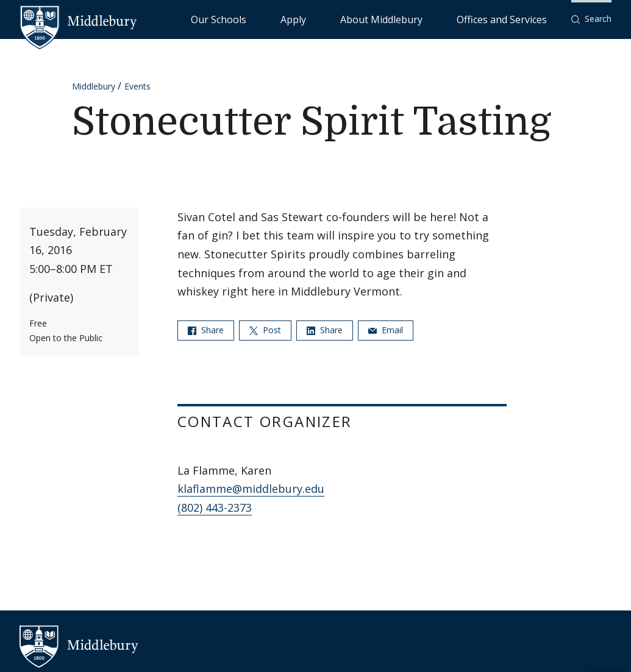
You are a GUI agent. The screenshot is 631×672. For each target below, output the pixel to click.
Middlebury (94, 86)
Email (386, 330)
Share (206, 330)
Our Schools (317, 19)
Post (265, 330)
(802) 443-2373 (215, 508)
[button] (591, 19)
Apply (367, 19)
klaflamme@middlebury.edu (251, 489)
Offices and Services (517, 19)
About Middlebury (427, 19)
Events (137, 86)
